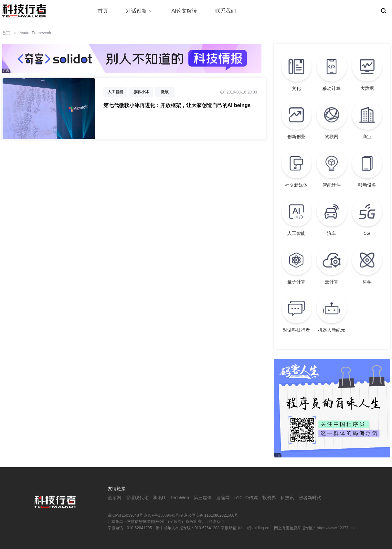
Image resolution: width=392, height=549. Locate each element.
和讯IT (159, 498)
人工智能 (115, 92)
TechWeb (180, 498)
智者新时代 (310, 498)
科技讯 (287, 498)
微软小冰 (141, 92)
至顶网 (114, 498)
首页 (103, 11)
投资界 (269, 498)
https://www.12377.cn (335, 528)
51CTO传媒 (246, 498)
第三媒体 (203, 498)
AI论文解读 (184, 11)
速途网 (223, 498)
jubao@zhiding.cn (254, 528)
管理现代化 (137, 498)
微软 (165, 92)
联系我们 (226, 11)
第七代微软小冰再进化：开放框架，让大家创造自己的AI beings (177, 105)
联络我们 (217, 522)
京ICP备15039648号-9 (163, 515)
